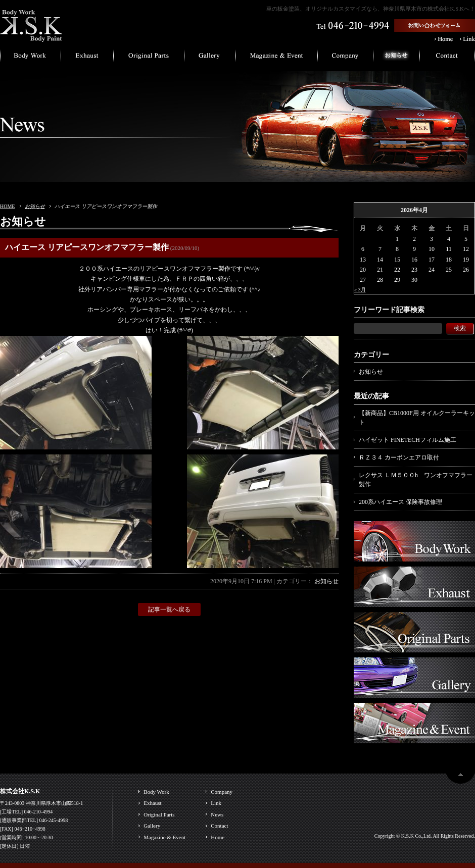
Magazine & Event (164, 837)
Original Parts (159, 814)
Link (216, 803)
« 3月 (360, 290)
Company (222, 792)
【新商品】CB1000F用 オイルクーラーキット (417, 418)
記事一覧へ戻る (169, 609)
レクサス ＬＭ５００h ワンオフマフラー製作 (416, 480)
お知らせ (35, 206)
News (217, 814)
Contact (219, 826)
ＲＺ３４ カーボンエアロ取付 (399, 457)
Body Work (156, 792)
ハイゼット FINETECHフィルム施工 (408, 440)
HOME (7, 206)
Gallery (152, 826)
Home (218, 837)
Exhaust (152, 803)
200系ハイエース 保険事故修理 (400, 502)
